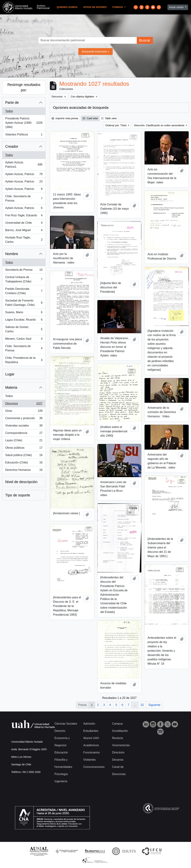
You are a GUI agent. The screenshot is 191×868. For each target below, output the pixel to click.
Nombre (12, 254)
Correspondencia (24, 434)
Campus (117, 724)
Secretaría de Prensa (24, 271)
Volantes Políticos (24, 135)
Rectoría (117, 738)
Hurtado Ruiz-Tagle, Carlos (24, 240)
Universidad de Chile (24, 224)
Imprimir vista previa (65, 118)
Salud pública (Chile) (24, 456)
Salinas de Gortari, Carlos (24, 329)
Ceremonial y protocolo (24, 419)
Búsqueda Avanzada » (96, 51)
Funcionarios (91, 752)
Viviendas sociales (24, 426)
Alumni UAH (91, 738)
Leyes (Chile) (24, 441)
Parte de (12, 102)
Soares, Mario (24, 313)
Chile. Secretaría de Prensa (24, 198)
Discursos (24, 404)
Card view (90, 118)
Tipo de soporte (18, 495)
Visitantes (89, 760)
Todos (9, 111)
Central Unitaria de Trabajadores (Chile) (24, 279)
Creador (12, 146)
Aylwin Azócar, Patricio (24, 175)
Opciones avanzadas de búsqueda (81, 108)
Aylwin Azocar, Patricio (24, 182)
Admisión (89, 724)
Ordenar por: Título (116, 125)
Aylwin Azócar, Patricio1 (24, 165)
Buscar (145, 40)
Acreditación (120, 731)
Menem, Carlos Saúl (24, 340)
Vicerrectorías (121, 745)
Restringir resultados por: (24, 87)
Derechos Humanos (24, 471)
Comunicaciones (94, 767)
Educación (61, 752)
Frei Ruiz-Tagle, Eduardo (24, 216)
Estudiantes (91, 731)
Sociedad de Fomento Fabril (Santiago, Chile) (24, 303)
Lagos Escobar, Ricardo (24, 320)
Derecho (60, 731)
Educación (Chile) (24, 463)
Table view (109, 118)
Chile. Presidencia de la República (24, 360)
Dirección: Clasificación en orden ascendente (159, 125)
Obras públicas (24, 448)
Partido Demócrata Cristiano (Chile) (24, 291)
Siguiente (154, 705)
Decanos (118, 760)
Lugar (10, 374)
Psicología (61, 774)
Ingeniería (61, 781)
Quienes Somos (67, 7)
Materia (11, 387)
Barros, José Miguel (24, 231)
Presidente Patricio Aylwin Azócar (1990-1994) (24, 123)
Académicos (91, 745)
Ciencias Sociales (66, 724)
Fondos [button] (118, 7)
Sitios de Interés (95, 7)
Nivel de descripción (21, 482)
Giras (24, 412)
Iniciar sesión (177, 7)
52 (142, 705)
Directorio (118, 752)
